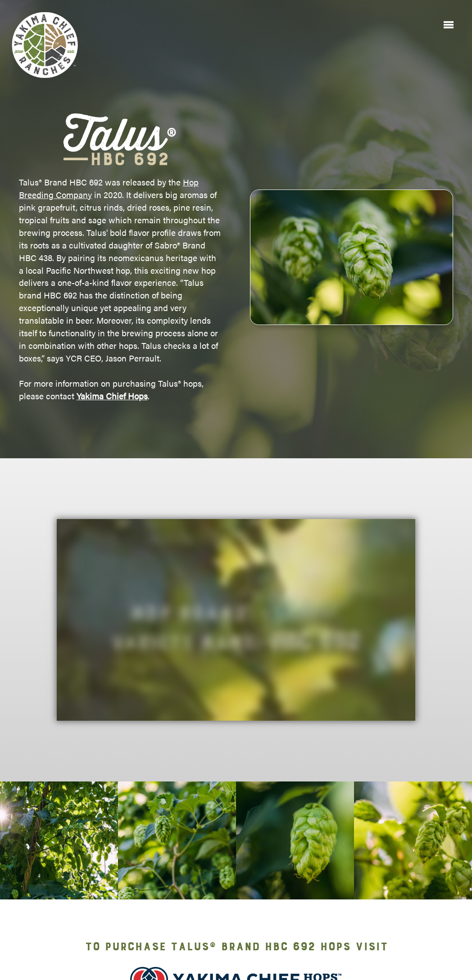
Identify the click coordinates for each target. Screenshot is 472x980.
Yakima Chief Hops (112, 396)
